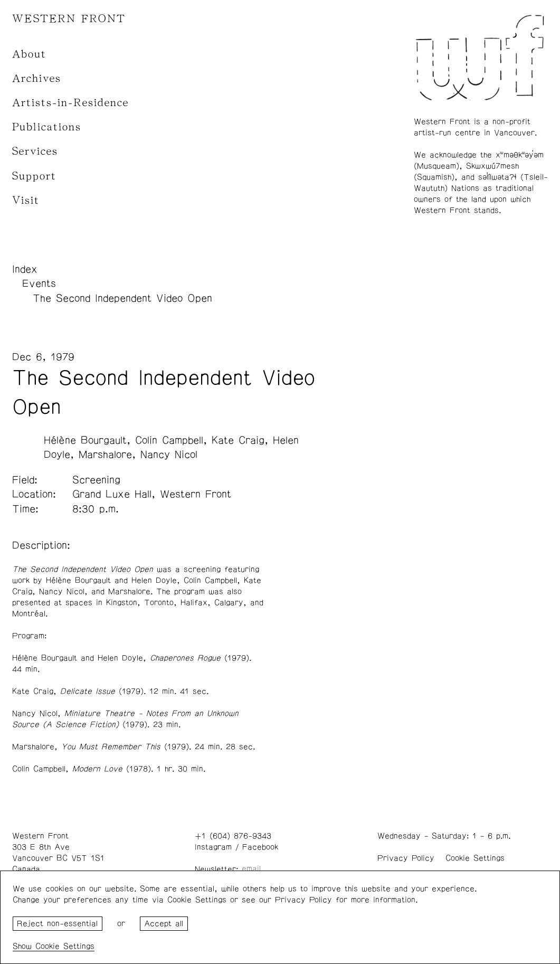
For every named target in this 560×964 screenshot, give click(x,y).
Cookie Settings (475, 858)
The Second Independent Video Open (122, 298)
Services (35, 151)
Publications (47, 127)
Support (34, 176)
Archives (37, 78)
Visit (26, 200)
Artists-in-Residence (70, 103)
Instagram (213, 847)
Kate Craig (238, 440)
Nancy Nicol (169, 455)
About (29, 54)
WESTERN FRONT (69, 19)
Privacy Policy (406, 858)
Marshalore (105, 455)
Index (25, 269)
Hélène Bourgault (85, 440)
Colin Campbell (169, 440)
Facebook (260, 847)
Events (39, 283)
